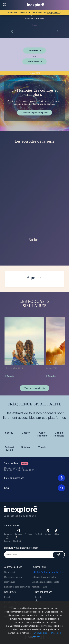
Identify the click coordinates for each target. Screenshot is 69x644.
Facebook (38, 534)
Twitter (48, 532)
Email (34, 488)
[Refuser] (36, 636)
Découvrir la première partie (34, 112)
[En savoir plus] (40, 633)
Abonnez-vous (34, 50)
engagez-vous (54, 12)
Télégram (19, 532)
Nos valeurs (9, 582)
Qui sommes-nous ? (13, 577)
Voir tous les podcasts (34, 388)
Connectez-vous (34, 61)
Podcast (7, 539)
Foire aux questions (34, 478)
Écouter (11, 376)
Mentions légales (39, 587)
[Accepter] (56, 633)
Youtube (29, 534)
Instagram (8, 534)
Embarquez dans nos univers (17, 587)
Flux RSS (17, 539)
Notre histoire (10, 572)
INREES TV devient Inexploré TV (47, 572)
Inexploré (8, 597)
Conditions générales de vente (45, 582)
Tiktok (56, 532)
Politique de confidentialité (44, 577)
